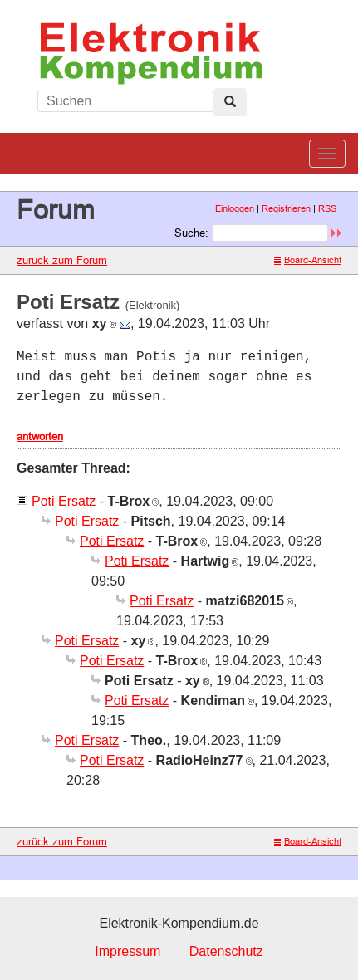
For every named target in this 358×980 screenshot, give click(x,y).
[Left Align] (230, 102)
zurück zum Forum (62, 260)
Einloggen (235, 208)
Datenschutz (226, 951)
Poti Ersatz (64, 501)
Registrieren (286, 208)
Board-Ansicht (308, 260)
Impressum (128, 951)
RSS (327, 208)
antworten (40, 436)
